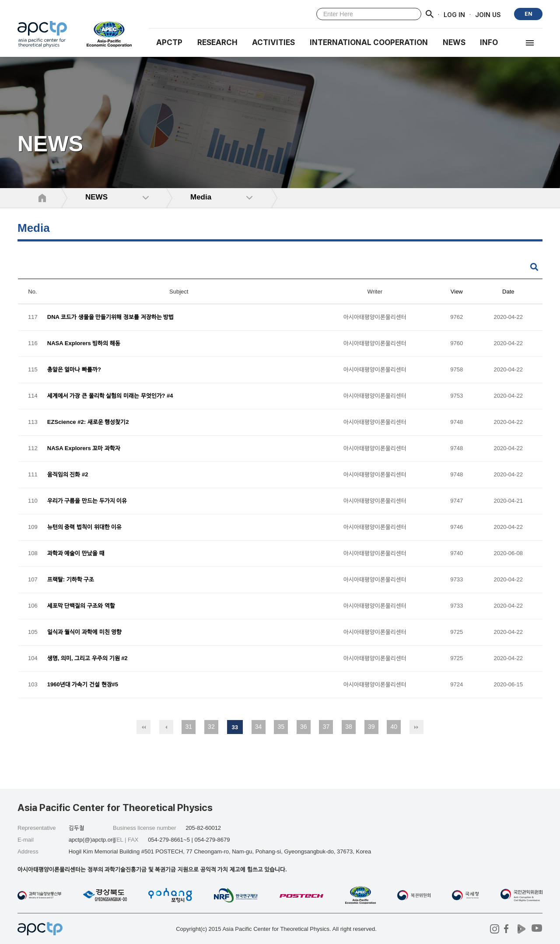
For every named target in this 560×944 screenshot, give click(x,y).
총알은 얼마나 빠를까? (74, 370)
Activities (273, 42)
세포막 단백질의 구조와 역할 (81, 606)
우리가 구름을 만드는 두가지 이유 (87, 501)
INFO (489, 42)
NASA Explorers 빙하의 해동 (84, 344)
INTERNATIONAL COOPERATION (369, 42)
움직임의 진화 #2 (68, 475)
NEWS (454, 42)
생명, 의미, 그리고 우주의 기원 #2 (87, 659)
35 (281, 727)
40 (394, 727)
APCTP (169, 42)
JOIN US (488, 14)
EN (528, 14)
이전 (166, 727)
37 (326, 727)
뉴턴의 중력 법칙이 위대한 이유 (84, 527)
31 (189, 727)
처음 (143, 727)
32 (211, 727)
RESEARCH (217, 42)
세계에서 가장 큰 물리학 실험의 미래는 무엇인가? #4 (110, 396)
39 (371, 727)
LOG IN (454, 14)
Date (508, 292)
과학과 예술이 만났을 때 (76, 554)
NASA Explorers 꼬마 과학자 (84, 449)
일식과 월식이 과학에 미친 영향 (84, 632)
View (457, 292)
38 (349, 727)
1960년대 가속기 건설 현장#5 (83, 685)
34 (259, 727)
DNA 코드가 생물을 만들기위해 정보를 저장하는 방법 (110, 317)
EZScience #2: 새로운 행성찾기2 (88, 422)
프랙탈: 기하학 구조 (71, 580)
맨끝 (416, 727)
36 (304, 727)
